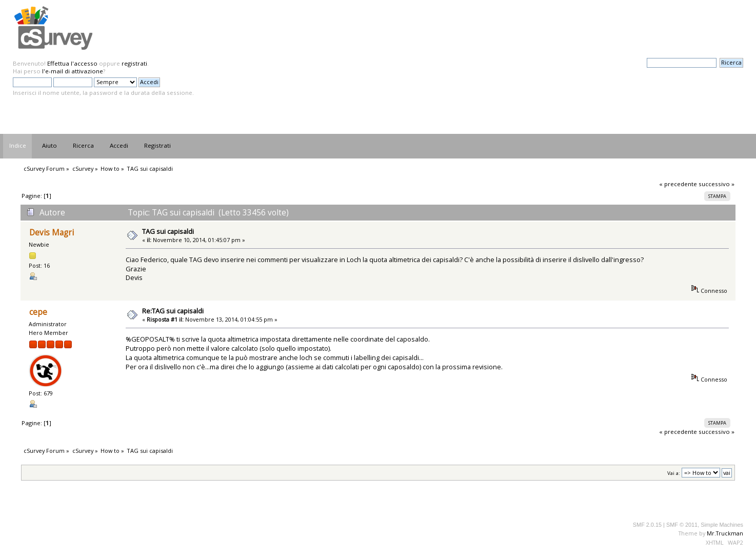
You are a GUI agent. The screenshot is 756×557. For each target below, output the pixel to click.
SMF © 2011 (682, 525)
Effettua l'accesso (72, 63)
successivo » (717, 184)
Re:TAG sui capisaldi (173, 311)
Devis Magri (52, 233)
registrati (134, 63)
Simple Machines (722, 525)
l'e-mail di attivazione (73, 71)
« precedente (678, 184)
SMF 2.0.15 (647, 525)
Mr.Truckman (725, 533)
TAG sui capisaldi (168, 231)
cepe (38, 312)
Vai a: (674, 473)
